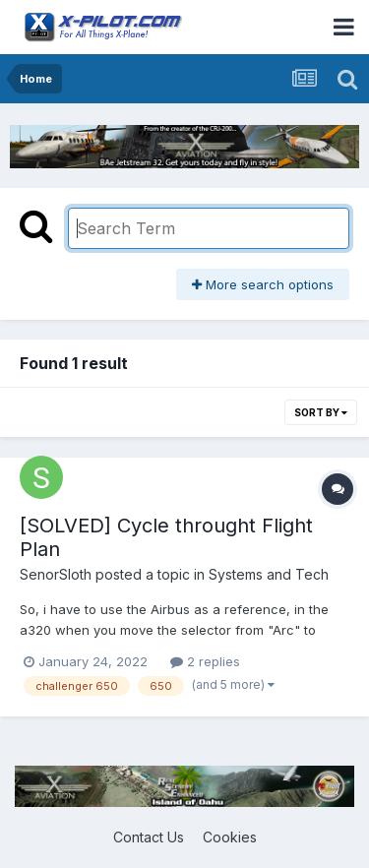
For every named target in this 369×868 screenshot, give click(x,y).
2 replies (205, 661)
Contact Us (149, 837)
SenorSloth (56, 574)
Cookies (230, 837)
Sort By (321, 412)
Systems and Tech (269, 574)
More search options (263, 284)
